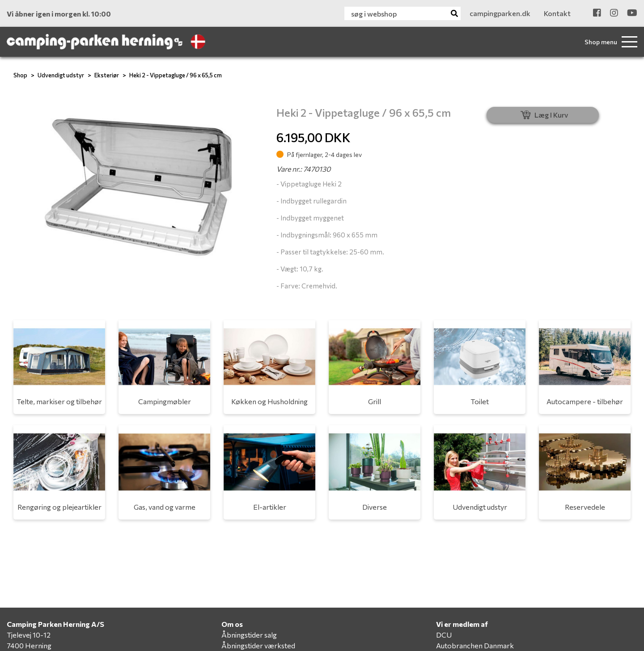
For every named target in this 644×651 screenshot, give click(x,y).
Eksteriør (107, 75)
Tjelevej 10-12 (29, 635)
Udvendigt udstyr (61, 75)
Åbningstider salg (249, 635)
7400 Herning (29, 645)
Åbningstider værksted (258, 645)
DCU (444, 635)
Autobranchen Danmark (475, 645)
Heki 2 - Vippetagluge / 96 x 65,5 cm (176, 75)
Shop (20, 75)
